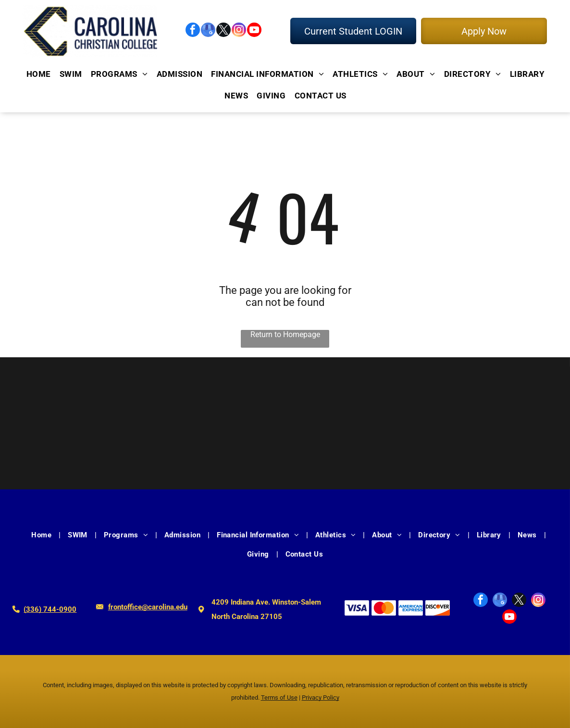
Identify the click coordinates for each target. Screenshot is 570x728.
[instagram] (239, 31)
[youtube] (254, 31)
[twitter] (223, 31)
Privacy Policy (321, 698)
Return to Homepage (285, 334)
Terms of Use (279, 698)
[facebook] (193, 31)
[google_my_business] (208, 31)
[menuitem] (38, 74)
